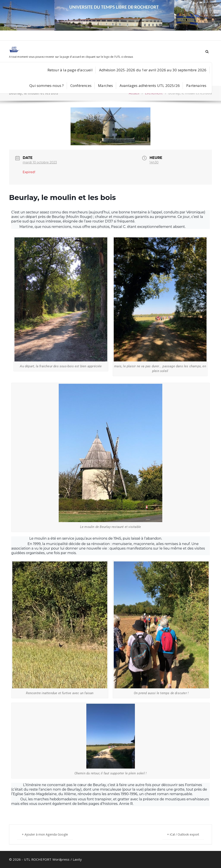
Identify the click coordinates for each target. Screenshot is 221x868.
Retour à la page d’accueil (70, 70)
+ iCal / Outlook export (181, 834)
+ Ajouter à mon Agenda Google (47, 834)
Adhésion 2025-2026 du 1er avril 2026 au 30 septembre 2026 (153, 70)
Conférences (81, 86)
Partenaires (196, 86)
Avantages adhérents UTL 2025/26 (150, 86)
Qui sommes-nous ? (47, 86)
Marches (105, 86)
